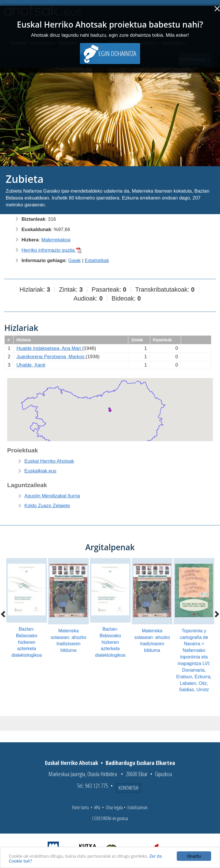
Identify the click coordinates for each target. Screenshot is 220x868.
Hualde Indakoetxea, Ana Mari (49, 348)
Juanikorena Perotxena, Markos (51, 357)
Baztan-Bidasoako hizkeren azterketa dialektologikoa (27, 642)
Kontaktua (128, 788)
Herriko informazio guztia (52, 250)
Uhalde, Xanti (31, 365)
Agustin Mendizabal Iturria (52, 496)
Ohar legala (114, 807)
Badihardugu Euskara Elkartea (140, 763)
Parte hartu (80, 807)
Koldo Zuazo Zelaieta (47, 506)
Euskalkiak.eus (40, 471)
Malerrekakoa (56, 240)
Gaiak (74, 260)
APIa (97, 807)
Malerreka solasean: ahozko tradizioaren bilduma (69, 641)
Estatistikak (97, 260)
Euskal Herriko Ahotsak (49, 461)
